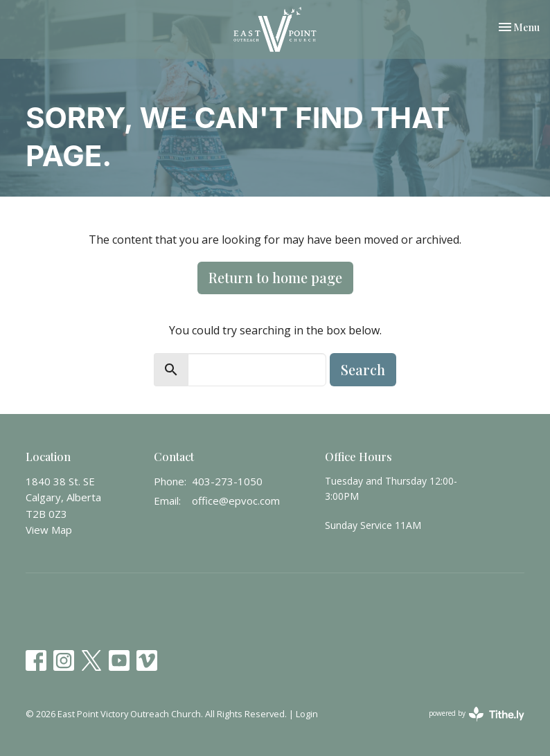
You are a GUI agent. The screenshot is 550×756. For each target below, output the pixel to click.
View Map (49, 530)
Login (307, 714)
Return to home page (275, 277)
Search (363, 369)
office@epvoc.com (236, 501)
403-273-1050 (227, 481)
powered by (477, 714)
